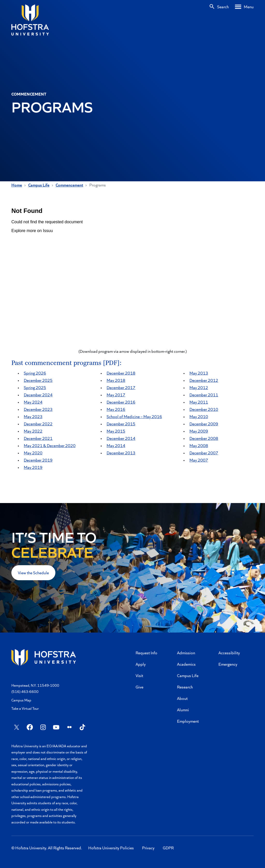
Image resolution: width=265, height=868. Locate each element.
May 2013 (199, 373)
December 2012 (204, 380)
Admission (186, 653)
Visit (139, 675)
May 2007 (199, 460)
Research (185, 687)
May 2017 (116, 395)
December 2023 (38, 409)
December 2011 (204, 395)
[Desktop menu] (244, 7)
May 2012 (199, 387)
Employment (188, 721)
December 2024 (38, 395)
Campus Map (21, 700)
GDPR (168, 848)
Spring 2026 (35, 373)
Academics (186, 664)
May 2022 (33, 431)
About (182, 698)
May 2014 (116, 445)
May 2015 (116, 431)
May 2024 (33, 402)
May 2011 (199, 402)
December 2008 (204, 438)
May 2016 (116, 409)
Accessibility (229, 653)
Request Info (146, 653)
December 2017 (121, 387)
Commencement (69, 185)
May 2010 (199, 416)
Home (17, 185)
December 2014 (121, 438)
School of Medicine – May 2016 (134, 416)
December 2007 (204, 453)
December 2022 (38, 424)
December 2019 (38, 460)
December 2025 (38, 380)
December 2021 (38, 438)
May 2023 (33, 416)
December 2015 (121, 424)
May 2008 (199, 445)
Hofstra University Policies (111, 848)
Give (139, 687)
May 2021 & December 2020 (50, 445)
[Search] (219, 7)
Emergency (228, 664)
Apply (141, 664)
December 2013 (121, 453)
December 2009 (204, 424)
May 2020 (33, 453)
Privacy (148, 848)
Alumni (183, 710)
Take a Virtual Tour (25, 708)
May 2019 (33, 467)
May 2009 (199, 431)
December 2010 (204, 409)
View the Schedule (33, 573)
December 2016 (121, 402)
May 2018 (116, 380)
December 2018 (121, 373)
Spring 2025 (35, 387)
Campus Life (39, 185)
